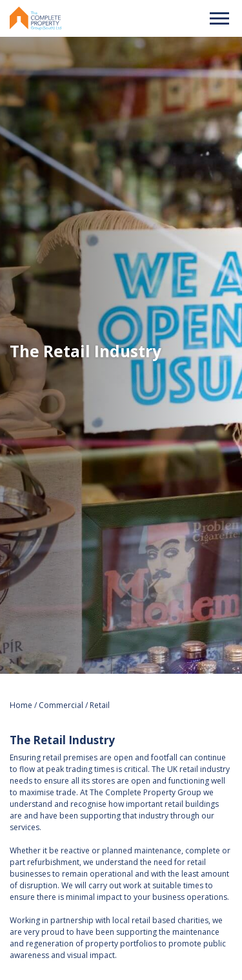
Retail (100, 705)
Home (22, 705)
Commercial (61, 705)
